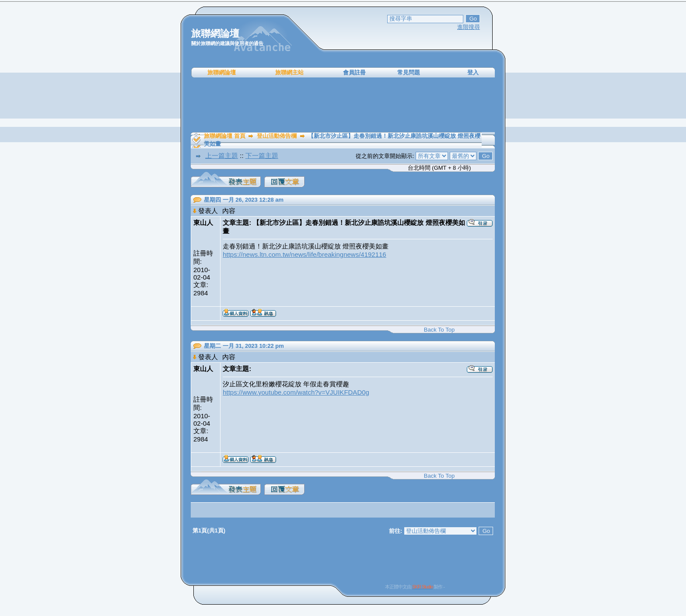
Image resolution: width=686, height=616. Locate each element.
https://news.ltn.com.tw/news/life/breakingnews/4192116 (304, 254)
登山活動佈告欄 (277, 136)
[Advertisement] (343, 105)
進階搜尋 (469, 27)
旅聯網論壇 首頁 (225, 136)
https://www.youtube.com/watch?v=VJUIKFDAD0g (296, 392)
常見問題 (409, 72)
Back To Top (439, 330)
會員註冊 (354, 72)
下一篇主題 (262, 156)
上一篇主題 (222, 156)
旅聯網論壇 (222, 72)
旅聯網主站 (289, 72)
